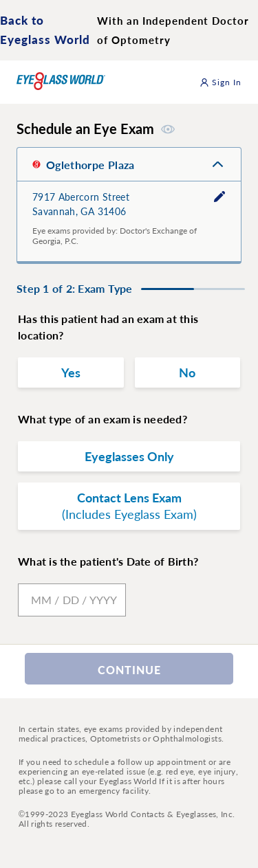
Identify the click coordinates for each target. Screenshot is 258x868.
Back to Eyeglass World (45, 30)
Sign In (221, 82)
